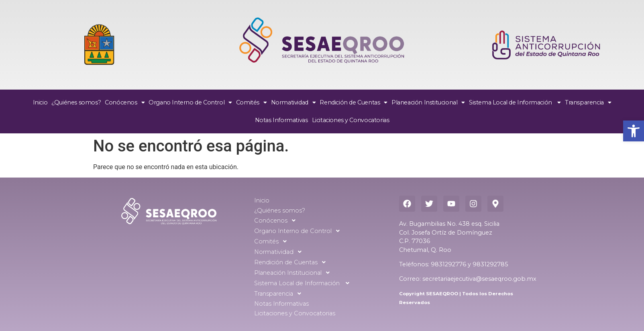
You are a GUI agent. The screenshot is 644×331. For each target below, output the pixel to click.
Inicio (40, 102)
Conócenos (125, 102)
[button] (634, 131)
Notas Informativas (281, 120)
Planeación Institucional (428, 102)
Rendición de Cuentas (354, 102)
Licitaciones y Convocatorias (351, 120)
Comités (252, 102)
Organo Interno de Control (190, 102)
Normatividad (293, 102)
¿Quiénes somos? (76, 102)
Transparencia (588, 102)
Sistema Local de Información (515, 102)
